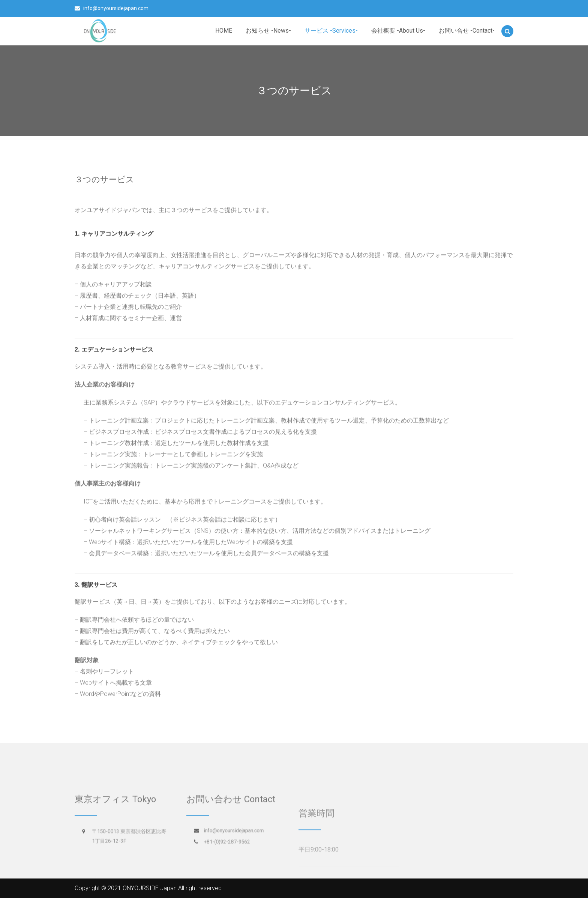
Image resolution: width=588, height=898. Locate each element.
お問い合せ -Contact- (467, 31)
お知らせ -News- (268, 31)
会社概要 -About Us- (398, 31)
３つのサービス (104, 179)
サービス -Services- (331, 31)
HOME (224, 31)
